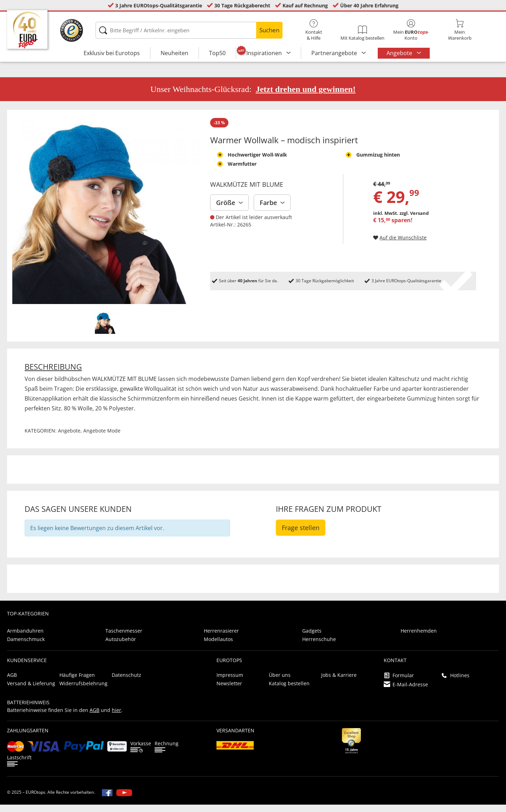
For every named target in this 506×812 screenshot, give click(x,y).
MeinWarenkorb (460, 30)
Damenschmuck (26, 646)
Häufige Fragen (77, 682)
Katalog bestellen (289, 691)
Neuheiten (174, 53)
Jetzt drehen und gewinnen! (306, 97)
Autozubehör (121, 646)
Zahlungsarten (28, 738)
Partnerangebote (335, 53)
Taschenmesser (124, 638)
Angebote (400, 53)
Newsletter (229, 691)
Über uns (280, 682)
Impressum (230, 682)
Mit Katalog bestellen (362, 33)
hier (116, 717)
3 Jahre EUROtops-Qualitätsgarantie (159, 5)
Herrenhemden (419, 638)
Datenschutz (126, 682)
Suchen (269, 30)
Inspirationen (265, 53)
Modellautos (218, 646)
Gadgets (312, 638)
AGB (12, 682)
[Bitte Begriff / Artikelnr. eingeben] (189, 30)
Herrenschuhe (319, 646)
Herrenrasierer (221, 638)
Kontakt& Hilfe (314, 30)
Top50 (217, 53)
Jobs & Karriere (339, 682)
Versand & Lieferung (31, 691)
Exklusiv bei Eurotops (112, 53)
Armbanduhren (25, 638)
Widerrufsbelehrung (83, 691)
